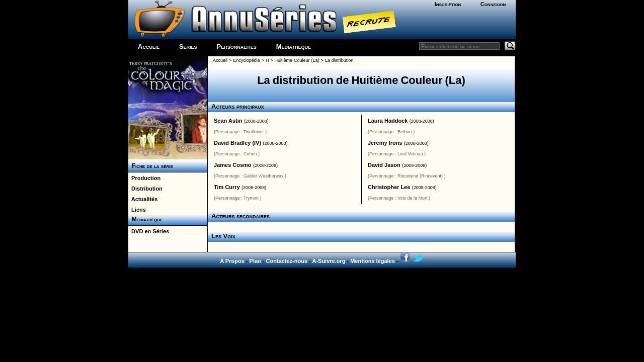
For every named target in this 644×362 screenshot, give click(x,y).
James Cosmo (233, 165)
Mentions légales (373, 261)
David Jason (384, 165)
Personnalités (237, 47)
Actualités (143, 199)
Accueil (149, 47)
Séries (188, 47)
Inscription (448, 4)
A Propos (232, 261)
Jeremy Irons (385, 143)
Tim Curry (227, 187)
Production (144, 178)
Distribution (145, 189)
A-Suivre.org (329, 261)
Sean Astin (228, 121)
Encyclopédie (247, 60)
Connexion (493, 4)
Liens (137, 210)
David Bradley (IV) (237, 143)
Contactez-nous (287, 261)
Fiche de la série (151, 166)
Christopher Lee (389, 187)
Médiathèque (294, 47)
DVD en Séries (149, 231)
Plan (255, 261)
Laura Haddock (388, 121)
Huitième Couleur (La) (297, 60)
